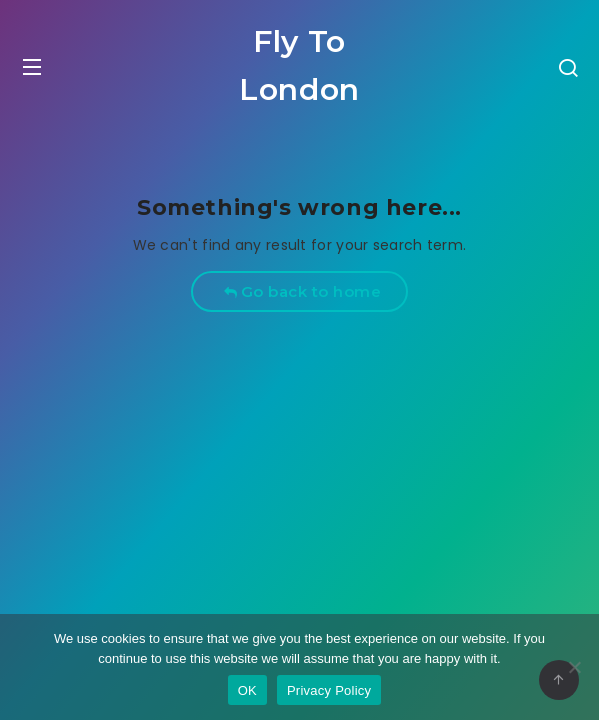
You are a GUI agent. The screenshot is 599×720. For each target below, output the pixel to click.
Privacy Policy (329, 690)
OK (247, 690)
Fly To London (299, 65)
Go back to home (302, 291)
